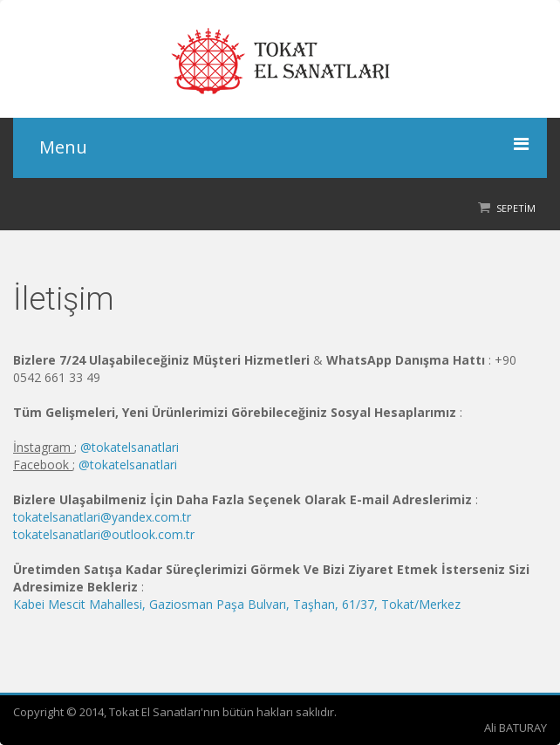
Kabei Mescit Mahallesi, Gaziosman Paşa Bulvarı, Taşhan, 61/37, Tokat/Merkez (237, 604)
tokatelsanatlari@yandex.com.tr (102, 517)
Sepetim (516, 208)
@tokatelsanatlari (130, 447)
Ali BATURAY (516, 728)
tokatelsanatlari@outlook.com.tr (104, 534)
